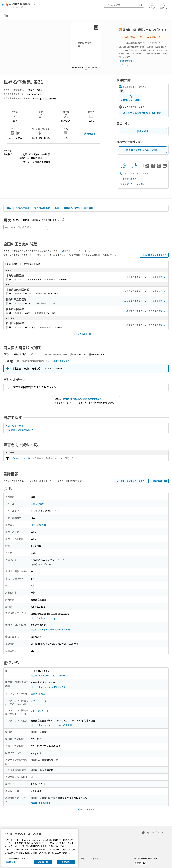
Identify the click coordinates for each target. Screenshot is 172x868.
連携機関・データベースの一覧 (78, 251)
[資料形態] (33, 264)
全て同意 (66, 862)
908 (32, 585)
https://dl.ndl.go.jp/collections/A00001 (51, 725)
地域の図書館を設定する (155, 255)
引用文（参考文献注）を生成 (134, 173)
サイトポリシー (97, 859)
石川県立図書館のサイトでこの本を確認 (146, 325)
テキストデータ (39, 701)
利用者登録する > (126, 61)
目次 (9, 208)
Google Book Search (20, 430)
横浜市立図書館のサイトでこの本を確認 (146, 311)
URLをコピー (136, 166)
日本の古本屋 (16, 426)
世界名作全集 (37, 503)
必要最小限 (43, 862)
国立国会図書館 (42, 208)
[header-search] (124, 5)
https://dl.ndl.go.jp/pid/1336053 (48, 687)
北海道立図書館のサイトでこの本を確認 (146, 277)
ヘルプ (152, 5)
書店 (57, 208)
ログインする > (125, 65)
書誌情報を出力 (128, 179)
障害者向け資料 (72, 208)
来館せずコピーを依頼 (131, 98)
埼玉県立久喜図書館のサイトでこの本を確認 (144, 291)
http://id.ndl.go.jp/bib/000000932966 (50, 629)
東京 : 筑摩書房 (38, 525)
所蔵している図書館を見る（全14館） (143, 113)
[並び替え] (13, 264)
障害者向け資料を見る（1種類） (143, 150)
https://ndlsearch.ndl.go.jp (45, 618)
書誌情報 (89, 208)
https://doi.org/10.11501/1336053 (50, 675)
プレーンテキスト (21, 458)
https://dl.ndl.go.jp (41, 803)
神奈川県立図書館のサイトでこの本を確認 (145, 301)
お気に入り (125, 166)
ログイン (164, 5)
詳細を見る (90, 133)
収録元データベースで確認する (142, 37)
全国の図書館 (23, 208)
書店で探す (143, 131)
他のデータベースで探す (132, 184)
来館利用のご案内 (63, 361)
